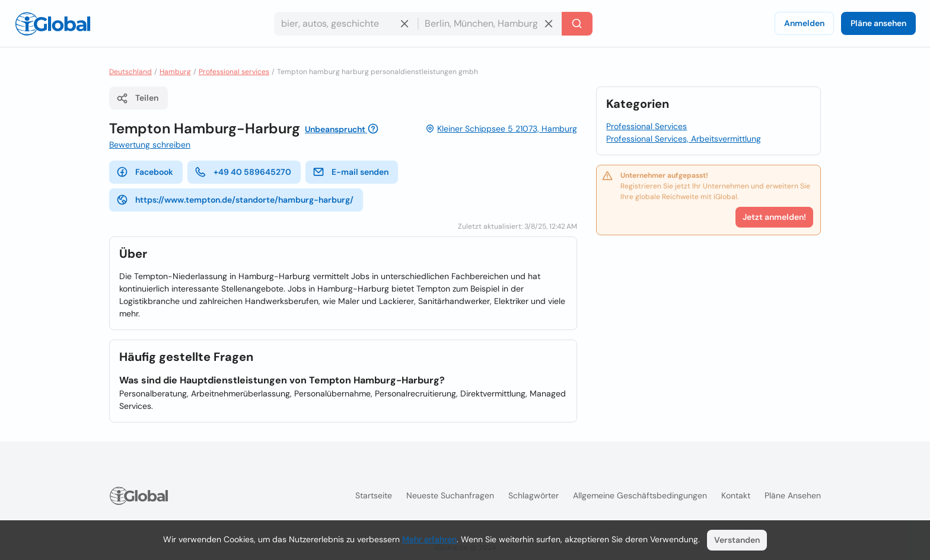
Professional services (234, 72)
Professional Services (646, 126)
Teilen (137, 98)
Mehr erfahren (429, 539)
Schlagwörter (534, 495)
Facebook (145, 172)
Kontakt (736, 495)
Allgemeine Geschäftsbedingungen (640, 495)
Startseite (374, 495)
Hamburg (175, 72)
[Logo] (53, 24)
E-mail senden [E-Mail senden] (351, 172)
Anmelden (804, 23)
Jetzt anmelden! (774, 217)
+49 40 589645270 (243, 172)
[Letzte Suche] (577, 24)
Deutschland (130, 72)
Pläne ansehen (878, 23)
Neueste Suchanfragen (450, 495)
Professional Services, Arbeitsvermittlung (684, 139)
